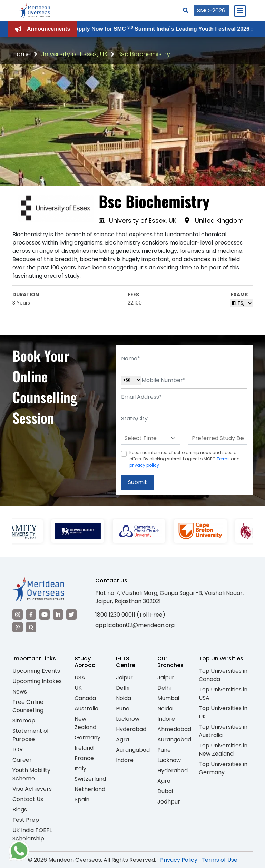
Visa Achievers (32, 789)
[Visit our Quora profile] (31, 627)
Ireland (84, 748)
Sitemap (24, 721)
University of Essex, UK (74, 54)
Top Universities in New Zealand (223, 750)
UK (78, 688)
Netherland (90, 789)
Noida (124, 698)
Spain (82, 800)
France (84, 758)
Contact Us (28, 799)
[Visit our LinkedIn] (58, 615)
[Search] (186, 11)
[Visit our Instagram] (18, 615)
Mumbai (168, 698)
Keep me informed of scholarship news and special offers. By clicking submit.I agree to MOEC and (185, 459)
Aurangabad (133, 750)
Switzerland (90, 779)
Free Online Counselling (28, 706)
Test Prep (26, 820)
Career (22, 760)
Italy (80, 769)
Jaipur (124, 677)
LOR (18, 750)
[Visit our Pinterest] (18, 627)
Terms (223, 459)
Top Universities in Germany (223, 768)
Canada (85, 698)
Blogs (20, 810)
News (20, 692)
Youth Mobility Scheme (31, 774)
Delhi (123, 688)
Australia (86, 709)
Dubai (165, 791)
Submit (138, 482)
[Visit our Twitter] (71, 615)
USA (80, 677)
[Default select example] (151, 438)
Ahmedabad (174, 729)
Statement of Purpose (31, 735)
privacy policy (144, 465)
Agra (122, 740)
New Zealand (85, 723)
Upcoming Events (36, 671)
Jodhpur (169, 802)
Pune (123, 709)
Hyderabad (131, 729)
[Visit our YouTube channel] (45, 615)
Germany (87, 737)
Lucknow (128, 719)
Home (22, 54)
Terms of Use (219, 860)
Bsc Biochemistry (144, 54)
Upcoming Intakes (37, 681)
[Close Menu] (240, 11)
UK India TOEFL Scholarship (32, 834)
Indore (125, 760)
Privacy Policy (179, 860)
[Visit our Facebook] (31, 615)
